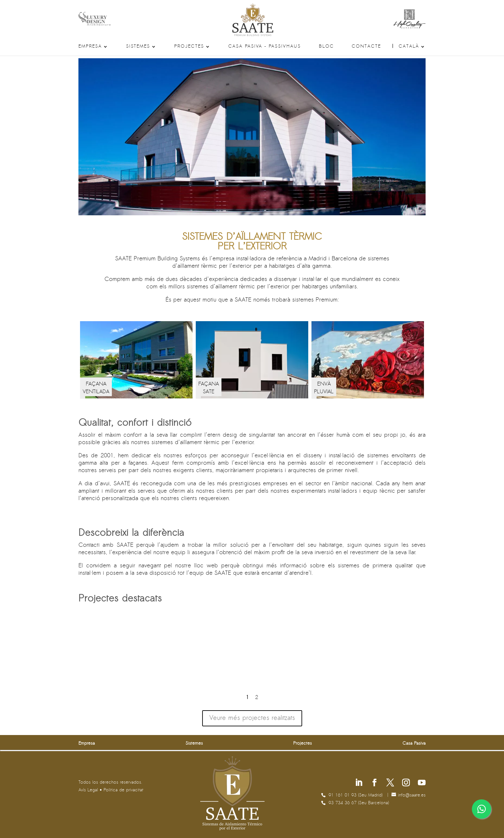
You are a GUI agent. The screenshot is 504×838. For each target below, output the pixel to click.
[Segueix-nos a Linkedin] (359, 783)
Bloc (326, 47)
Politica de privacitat (123, 790)
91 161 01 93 (343, 795)
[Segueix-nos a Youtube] (422, 783)
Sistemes (138, 47)
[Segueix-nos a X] (390, 783)
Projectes (189, 47)
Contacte (366, 47)
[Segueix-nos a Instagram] (406, 783)
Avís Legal (88, 790)
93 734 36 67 (343, 803)
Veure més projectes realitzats (252, 718)
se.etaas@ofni (412, 795)
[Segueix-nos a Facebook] (374, 783)
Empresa (90, 47)
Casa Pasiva (414, 744)
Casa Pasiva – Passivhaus (265, 47)
